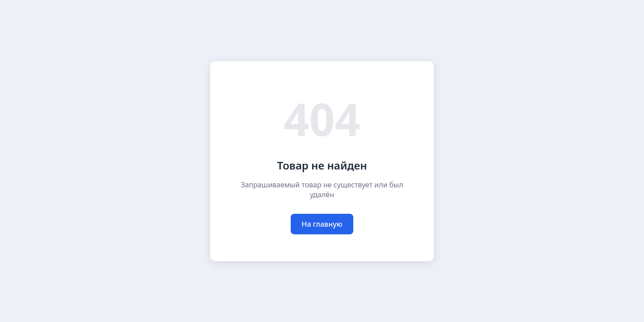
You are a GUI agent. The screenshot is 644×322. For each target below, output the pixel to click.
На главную (322, 224)
